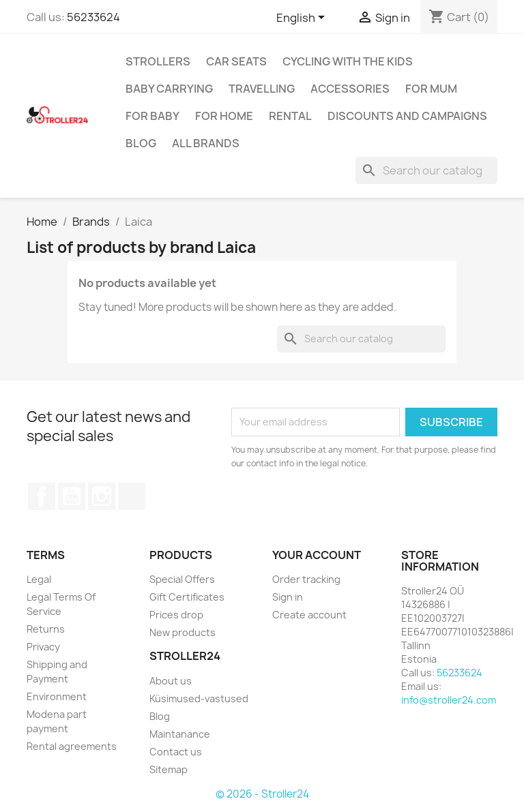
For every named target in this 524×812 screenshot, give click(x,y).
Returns (46, 629)
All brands (206, 143)
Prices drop (176, 615)
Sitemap (169, 769)
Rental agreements (72, 746)
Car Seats (236, 61)
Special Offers (182, 579)
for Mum (431, 89)
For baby (152, 116)
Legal (39, 579)
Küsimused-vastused (199, 698)
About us (171, 681)
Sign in (288, 597)
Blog (141, 143)
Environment (57, 696)
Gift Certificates (187, 597)
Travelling (262, 89)
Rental (290, 116)
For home (224, 116)
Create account (309, 615)
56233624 (93, 17)
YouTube (72, 496)
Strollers (158, 61)
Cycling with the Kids (348, 61)
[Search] (426, 170)
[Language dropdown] (303, 18)
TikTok (132, 496)
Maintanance (180, 734)
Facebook (42, 496)
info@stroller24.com (449, 700)
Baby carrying (169, 89)
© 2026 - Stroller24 (262, 794)
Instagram (102, 496)
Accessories (350, 89)
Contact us (176, 752)
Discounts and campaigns (407, 116)
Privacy (43, 647)
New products (183, 632)
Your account (317, 555)
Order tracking (306, 579)
